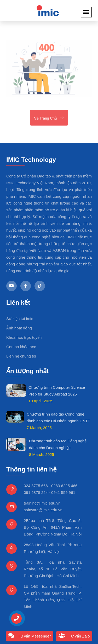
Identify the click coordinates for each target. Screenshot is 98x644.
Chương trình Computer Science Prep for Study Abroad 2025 (57, 391)
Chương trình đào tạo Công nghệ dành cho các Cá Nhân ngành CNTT (58, 417)
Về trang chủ (49, 118)
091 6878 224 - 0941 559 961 (50, 492)
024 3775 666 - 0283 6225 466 (51, 486)
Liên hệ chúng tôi (21, 356)
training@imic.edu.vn (42, 503)
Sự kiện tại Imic (20, 319)
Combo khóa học (21, 347)
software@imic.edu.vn (43, 510)
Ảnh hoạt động (19, 328)
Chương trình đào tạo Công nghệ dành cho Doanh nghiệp (58, 444)
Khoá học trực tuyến (24, 337)
